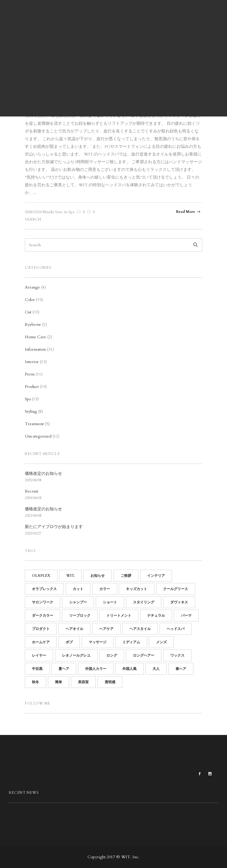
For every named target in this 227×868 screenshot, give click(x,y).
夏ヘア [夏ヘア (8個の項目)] (64, 669)
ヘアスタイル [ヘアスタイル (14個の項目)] (140, 629)
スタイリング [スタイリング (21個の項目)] (144, 602)
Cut (28, 312)
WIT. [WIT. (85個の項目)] (70, 576)
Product (32, 387)
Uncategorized (38, 436)
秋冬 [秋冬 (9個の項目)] (35, 682)
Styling (31, 411)
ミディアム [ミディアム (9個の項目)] (131, 642)
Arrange (32, 287)
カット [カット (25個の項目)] (78, 589)
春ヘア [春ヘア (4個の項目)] (181, 669)
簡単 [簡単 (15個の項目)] (59, 682)
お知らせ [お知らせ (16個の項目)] (98, 576)
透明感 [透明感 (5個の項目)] (110, 682)
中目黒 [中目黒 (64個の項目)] (37, 669)
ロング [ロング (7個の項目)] (112, 655)
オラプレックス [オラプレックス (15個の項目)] (44, 589)
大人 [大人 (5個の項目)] (156, 669)
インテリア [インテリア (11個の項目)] (156, 576)
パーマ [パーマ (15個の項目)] (186, 616)
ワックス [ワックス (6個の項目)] (177, 655)
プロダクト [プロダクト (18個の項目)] (41, 629)
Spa (71, 212)
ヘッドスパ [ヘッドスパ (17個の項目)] (176, 629)
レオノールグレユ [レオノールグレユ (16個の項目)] (76, 655)
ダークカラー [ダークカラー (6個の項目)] (43, 616)
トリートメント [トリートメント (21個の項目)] (119, 616)
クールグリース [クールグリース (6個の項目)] (176, 589)
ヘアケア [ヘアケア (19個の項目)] (106, 629)
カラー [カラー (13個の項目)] (105, 589)
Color (30, 300)
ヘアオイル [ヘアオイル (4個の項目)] (74, 629)
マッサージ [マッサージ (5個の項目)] (98, 642)
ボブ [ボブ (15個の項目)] (69, 642)
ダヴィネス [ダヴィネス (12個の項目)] (179, 602)
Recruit (31, 491)
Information (35, 349)
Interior (32, 362)
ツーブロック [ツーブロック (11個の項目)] (80, 616)
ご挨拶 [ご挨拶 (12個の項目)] (126, 576)
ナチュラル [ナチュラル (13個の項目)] (156, 616)
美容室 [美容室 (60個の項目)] (83, 682)
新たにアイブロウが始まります (54, 527)
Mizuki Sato (53, 212)
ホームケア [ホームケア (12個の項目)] (41, 642)
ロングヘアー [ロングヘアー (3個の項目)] (144, 655)
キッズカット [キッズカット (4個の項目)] (137, 589)
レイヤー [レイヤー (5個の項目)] (39, 655)
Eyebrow (33, 324)
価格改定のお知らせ (43, 473)
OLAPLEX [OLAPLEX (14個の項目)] (41, 576)
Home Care (35, 337)
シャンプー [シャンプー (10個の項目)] (78, 602)
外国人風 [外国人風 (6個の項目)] (129, 669)
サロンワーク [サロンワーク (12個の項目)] (43, 602)
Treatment (34, 424)
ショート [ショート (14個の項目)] (110, 602)
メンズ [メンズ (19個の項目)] (161, 642)
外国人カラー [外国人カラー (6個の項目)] (96, 669)
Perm (30, 374)
